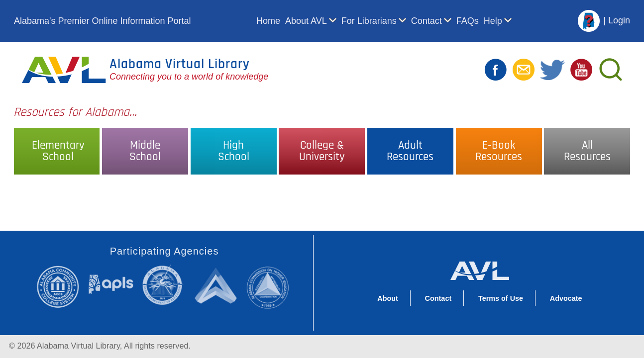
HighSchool (234, 151)
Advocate (566, 298)
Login (619, 20)
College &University (322, 151)
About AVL (306, 21)
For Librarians (369, 21)
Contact (427, 21)
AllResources (587, 151)
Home (268, 21)
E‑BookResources (499, 151)
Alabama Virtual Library (180, 64)
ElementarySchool (58, 151)
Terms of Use (501, 298)
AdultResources (410, 151)
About (388, 298)
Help (493, 21)
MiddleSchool (145, 151)
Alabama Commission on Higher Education (271, 287)
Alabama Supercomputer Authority (217, 285)
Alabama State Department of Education (165, 285)
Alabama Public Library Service (111, 284)
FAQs (468, 21)
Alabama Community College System (62, 287)
